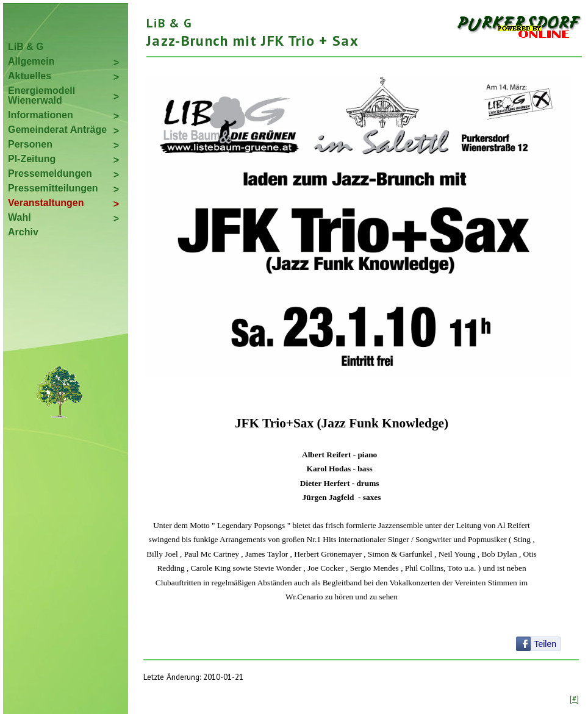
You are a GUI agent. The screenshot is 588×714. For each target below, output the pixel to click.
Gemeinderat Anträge (57, 130)
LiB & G (26, 47)
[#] (574, 699)
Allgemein (31, 61)
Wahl (20, 217)
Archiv (23, 232)
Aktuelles (30, 76)
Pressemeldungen (50, 173)
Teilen (545, 644)
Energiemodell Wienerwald (41, 95)
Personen (30, 144)
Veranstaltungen (46, 203)
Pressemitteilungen (53, 188)
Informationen (41, 115)
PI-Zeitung (32, 159)
